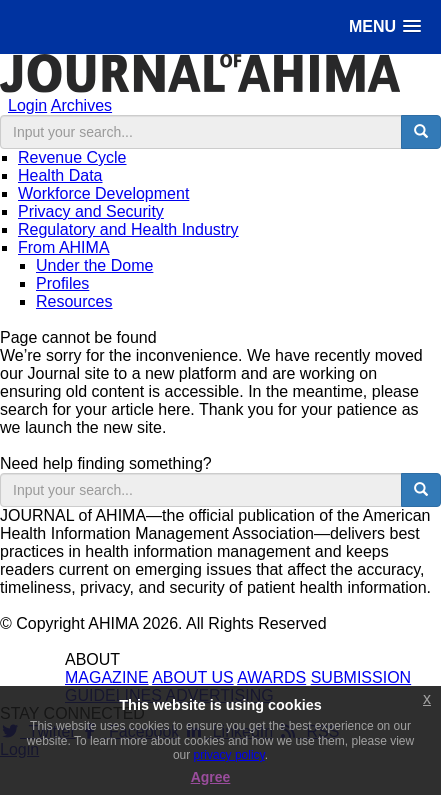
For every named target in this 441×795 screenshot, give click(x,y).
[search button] (421, 132)
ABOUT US (193, 677)
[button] (385, 26)
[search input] (201, 132)
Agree (211, 777)
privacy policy (229, 755)
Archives (81, 105)
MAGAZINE (107, 677)
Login (27, 105)
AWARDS (271, 677)
